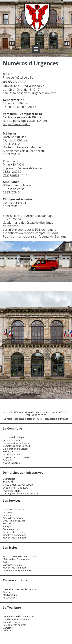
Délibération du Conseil (16, 449)
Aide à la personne (13, 518)
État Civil (8, 482)
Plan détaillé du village (56, 419)
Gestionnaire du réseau (19, 223)
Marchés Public (12, 491)
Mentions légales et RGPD (28, 419)
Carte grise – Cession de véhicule (21, 494)
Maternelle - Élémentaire (16, 559)
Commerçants (10, 529)
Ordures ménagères (14, 521)
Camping (8, 628)
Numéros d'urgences (14, 509)
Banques (8, 526)
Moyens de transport (14, 538)
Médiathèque (10, 595)
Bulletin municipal (12, 451)
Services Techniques (14, 532)
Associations (10, 598)
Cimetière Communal (14, 535)
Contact (8, 419)
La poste (8, 512)
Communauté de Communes (18, 616)
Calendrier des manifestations (20, 589)
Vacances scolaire (13, 565)
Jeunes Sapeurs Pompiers (17, 570)
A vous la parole (12, 463)
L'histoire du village (13, 437)
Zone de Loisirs (11, 622)
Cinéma (7, 592)
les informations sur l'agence (30, 236)
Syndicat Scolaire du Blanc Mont (21, 556)
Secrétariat (9, 479)
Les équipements (12, 454)
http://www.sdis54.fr (16, 124)
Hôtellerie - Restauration (16, 619)
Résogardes (11, 175)
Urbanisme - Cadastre (16, 488)
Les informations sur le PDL (22, 230)
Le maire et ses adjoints (16, 443)
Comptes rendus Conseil (16, 446)
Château (8, 630)
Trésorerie (9, 524)
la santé (7, 515)
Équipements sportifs (15, 625)
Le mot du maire (12, 440)
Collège (7, 562)
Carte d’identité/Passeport (18, 485)
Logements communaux (16, 457)
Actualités (8, 460)
